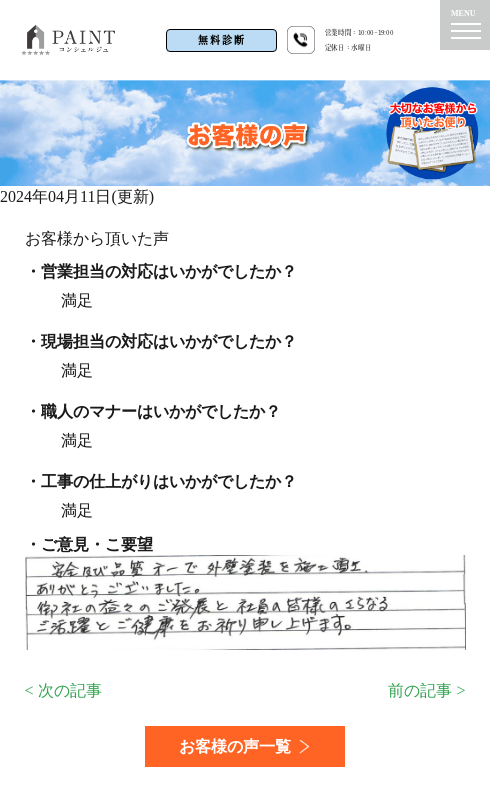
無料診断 (222, 40)
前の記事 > (426, 690)
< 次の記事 (63, 690)
